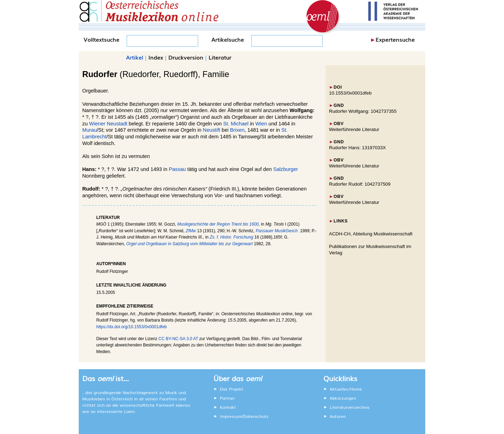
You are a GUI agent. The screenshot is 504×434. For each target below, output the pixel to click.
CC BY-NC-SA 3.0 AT (178, 339)
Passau (177, 169)
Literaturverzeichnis (350, 407)
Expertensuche (395, 39)
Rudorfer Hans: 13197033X (357, 148)
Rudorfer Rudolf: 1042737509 (360, 184)
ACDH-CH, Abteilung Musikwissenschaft (371, 234)
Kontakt (228, 407)
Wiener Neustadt (108, 124)
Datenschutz (256, 416)
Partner (227, 398)
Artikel (135, 57)
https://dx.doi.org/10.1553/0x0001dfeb (132, 327)
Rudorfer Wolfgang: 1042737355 (363, 111)
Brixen (237, 130)
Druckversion (186, 57)
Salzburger (285, 169)
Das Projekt (232, 389)
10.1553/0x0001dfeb (350, 93)
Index (156, 57)
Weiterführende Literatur (354, 129)
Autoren (338, 416)
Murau (90, 130)
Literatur (220, 57)
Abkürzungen (343, 398)
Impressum (231, 416)
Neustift (212, 130)
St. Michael (236, 124)
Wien (261, 124)
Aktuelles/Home (346, 389)
